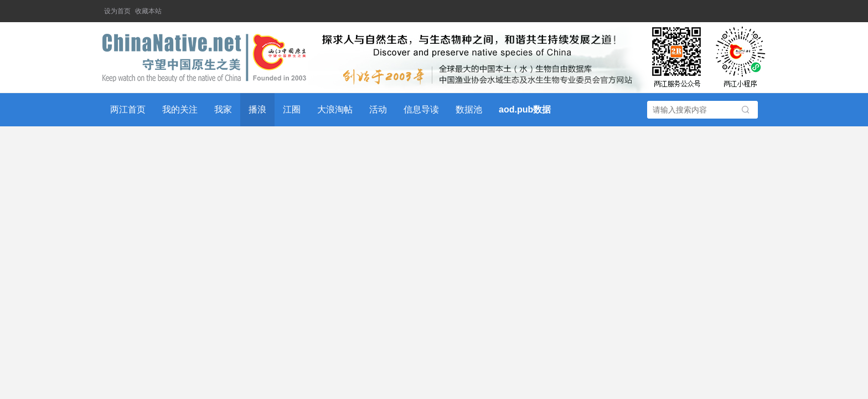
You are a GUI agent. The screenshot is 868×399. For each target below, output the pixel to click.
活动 (378, 109)
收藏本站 (148, 11)
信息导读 (421, 109)
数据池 (469, 109)
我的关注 (180, 109)
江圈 (292, 109)
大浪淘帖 (335, 109)
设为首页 (117, 11)
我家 (223, 109)
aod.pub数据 (525, 109)
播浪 (257, 109)
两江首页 (128, 109)
